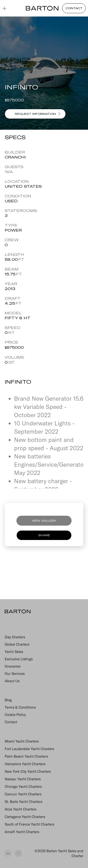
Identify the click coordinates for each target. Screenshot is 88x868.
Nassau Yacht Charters (23, 779)
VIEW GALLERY (44, 521)
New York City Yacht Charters (28, 771)
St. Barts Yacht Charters (23, 802)
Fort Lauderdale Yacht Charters (29, 749)
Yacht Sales (14, 652)
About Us (12, 681)
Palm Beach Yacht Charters (26, 756)
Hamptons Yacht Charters (25, 764)
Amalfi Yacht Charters (22, 832)
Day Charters (15, 637)
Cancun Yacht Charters (23, 794)
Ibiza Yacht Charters (21, 809)
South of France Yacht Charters (29, 824)
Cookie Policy (15, 715)
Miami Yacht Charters (22, 741)
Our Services (15, 674)
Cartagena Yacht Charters (25, 817)
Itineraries (13, 666)
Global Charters (17, 644)
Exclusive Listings (19, 659)
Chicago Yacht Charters (23, 787)
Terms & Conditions (20, 707)
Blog (8, 700)
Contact (11, 722)
